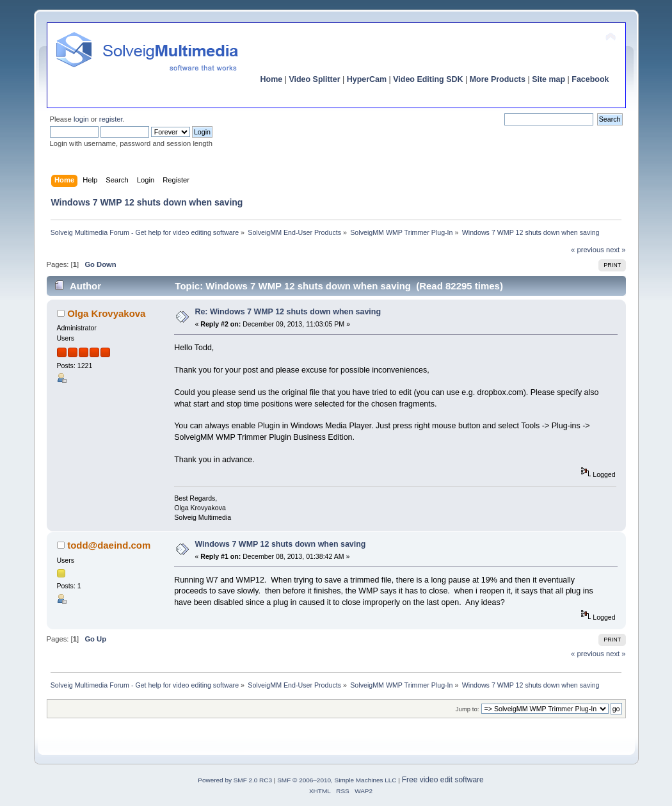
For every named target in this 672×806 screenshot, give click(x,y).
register (111, 119)
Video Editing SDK (428, 79)
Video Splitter (314, 79)
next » (616, 250)
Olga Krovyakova (106, 313)
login (81, 119)
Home (272, 79)
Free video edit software (443, 780)
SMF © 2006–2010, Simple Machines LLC (337, 780)
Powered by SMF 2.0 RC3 (235, 780)
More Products (498, 79)
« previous (588, 250)
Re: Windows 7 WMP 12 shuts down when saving (288, 312)
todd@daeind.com (109, 545)
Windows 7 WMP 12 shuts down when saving (280, 544)
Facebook (590, 79)
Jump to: (468, 709)
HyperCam (367, 79)
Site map (548, 79)
